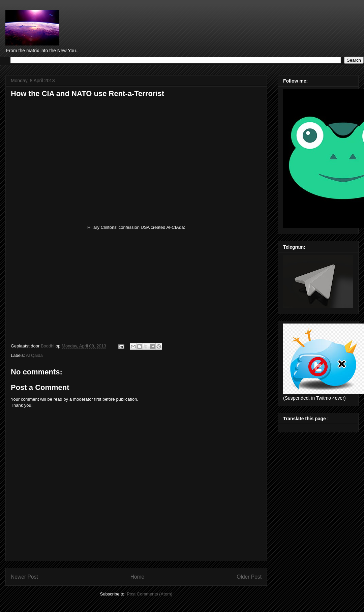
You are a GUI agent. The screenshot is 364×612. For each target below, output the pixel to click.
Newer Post (24, 577)
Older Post (249, 577)
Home (138, 577)
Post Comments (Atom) (149, 594)
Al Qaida (34, 355)
